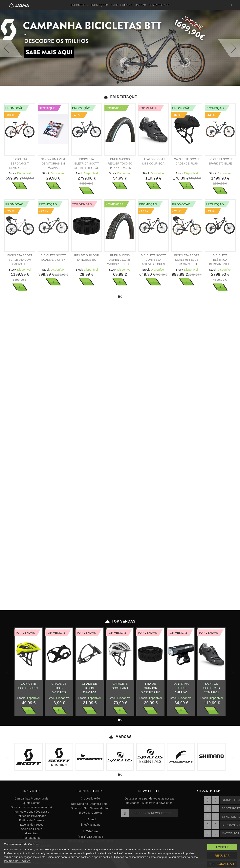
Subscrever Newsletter (146, 813)
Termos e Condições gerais (32, 812)
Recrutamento (31, 838)
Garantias (31, 833)
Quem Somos (32, 803)
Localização (90, 799)
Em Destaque (120, 97)
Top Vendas (120, 621)
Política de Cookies (31, 820)
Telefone (90, 831)
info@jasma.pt (90, 825)
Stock (12, 173)
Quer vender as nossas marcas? (32, 807)
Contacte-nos (159, 5)
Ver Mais (20, 186)
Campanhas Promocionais (32, 799)
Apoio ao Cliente (31, 829)
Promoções (99, 5)
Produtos (79, 5)
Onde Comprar (121, 5)
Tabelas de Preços (32, 825)
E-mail (91, 819)
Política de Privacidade (31, 816)
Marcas (140, 5)
